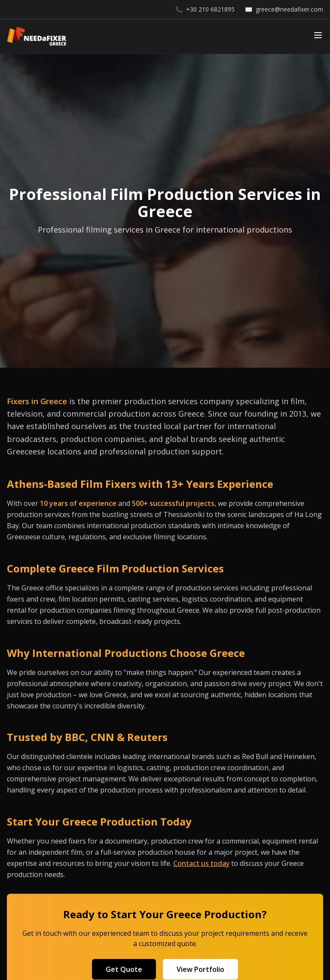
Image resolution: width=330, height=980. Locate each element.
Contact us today (201, 863)
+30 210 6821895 (210, 9)
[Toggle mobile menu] (318, 35)
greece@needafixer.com (289, 9)
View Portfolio (200, 969)
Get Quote (124, 969)
